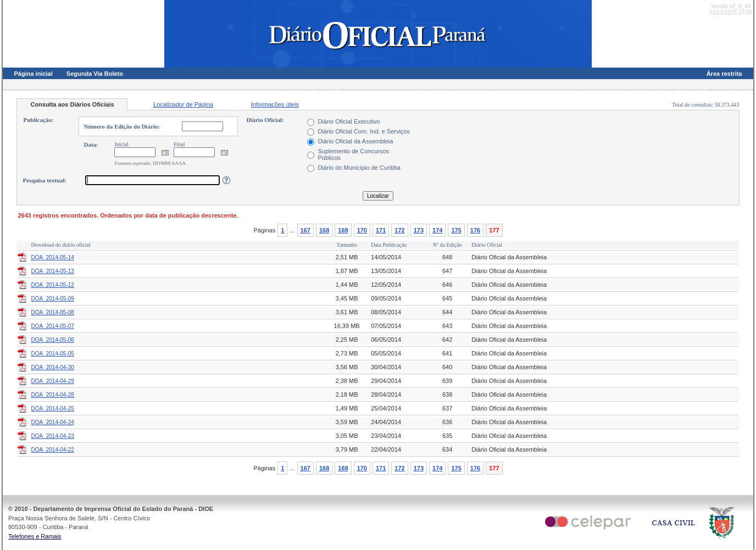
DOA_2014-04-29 (52, 381)
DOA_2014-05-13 (52, 271)
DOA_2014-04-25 (52, 409)
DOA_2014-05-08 (52, 312)
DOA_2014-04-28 (52, 395)
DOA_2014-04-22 (52, 450)
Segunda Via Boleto (95, 74)
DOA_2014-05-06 (52, 340)
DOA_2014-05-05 (52, 354)
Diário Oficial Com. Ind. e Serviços (364, 131)
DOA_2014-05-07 (52, 326)
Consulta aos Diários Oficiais (72, 104)
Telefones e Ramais (35, 536)
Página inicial (33, 74)
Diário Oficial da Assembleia (355, 141)
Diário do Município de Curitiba (359, 168)
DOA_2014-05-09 (52, 299)
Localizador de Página (183, 104)
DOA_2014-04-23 (52, 436)
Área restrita (724, 74)
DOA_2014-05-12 (52, 285)
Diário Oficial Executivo (349, 121)
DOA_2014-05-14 (52, 257)
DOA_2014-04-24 (52, 422)
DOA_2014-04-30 (52, 367)
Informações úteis (275, 104)
